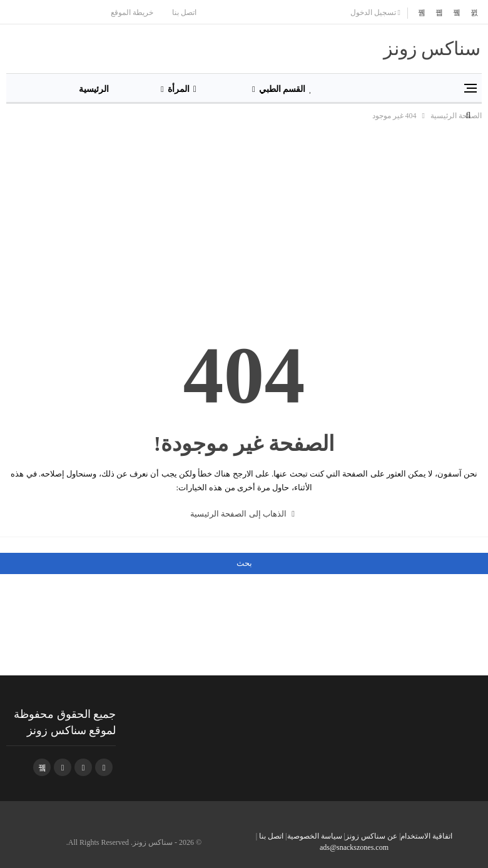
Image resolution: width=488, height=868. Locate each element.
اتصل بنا (184, 13)
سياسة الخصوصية (315, 836)
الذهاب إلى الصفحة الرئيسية (242, 514)
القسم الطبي (286, 89)
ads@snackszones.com (354, 847)
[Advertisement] (244, 216)
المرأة (182, 89)
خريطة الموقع (132, 13)
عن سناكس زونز (371, 836)
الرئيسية (94, 89)
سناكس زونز (432, 48)
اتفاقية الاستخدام (426, 836)
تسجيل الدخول (375, 13)
